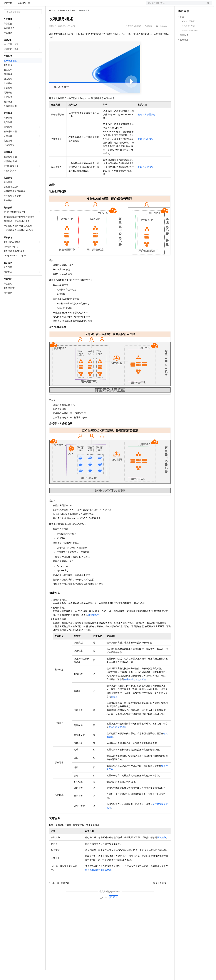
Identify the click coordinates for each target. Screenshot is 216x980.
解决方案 (49, 5)
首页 (51, 20)
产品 (39, 5)
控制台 (189, 5)
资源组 (114, 706)
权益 (58, 5)
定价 (65, 5)
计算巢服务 (21, 13)
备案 (182, 5)
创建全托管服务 (146, 149)
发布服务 (72, 20)
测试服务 (162, 847)
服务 (89, 5)
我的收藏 (163, 36)
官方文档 (8, 13)
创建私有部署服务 (147, 124)
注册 (196, 5)
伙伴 (82, 5)
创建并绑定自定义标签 (135, 689)
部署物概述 (93, 625)
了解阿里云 (100, 5)
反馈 (114, 907)
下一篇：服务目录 (159, 893)
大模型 (31, 5)
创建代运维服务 (146, 177)
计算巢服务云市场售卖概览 (98, 879)
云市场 (74, 5)
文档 (175, 5)
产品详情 (148, 36)
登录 (207, 5)
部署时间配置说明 (118, 737)
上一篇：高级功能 (59, 893)
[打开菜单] (5, 5)
